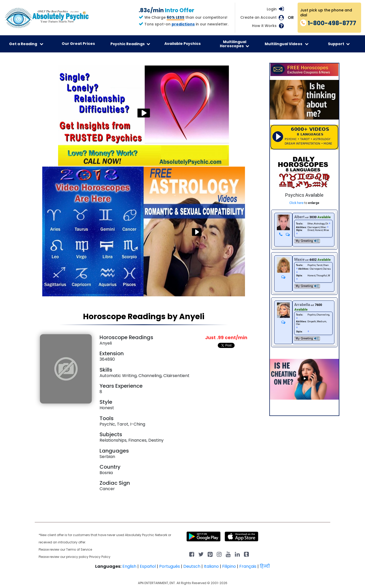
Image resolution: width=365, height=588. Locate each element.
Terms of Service (79, 549)
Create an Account (258, 18)
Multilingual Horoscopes (234, 44)
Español (148, 566)
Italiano (211, 566)
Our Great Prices (78, 44)
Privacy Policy (100, 557)
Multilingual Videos (287, 44)
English (129, 566)
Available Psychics (182, 44)
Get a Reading (26, 44)
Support (339, 44)
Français (248, 566)
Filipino (229, 566)
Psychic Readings (130, 44)
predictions (183, 24)
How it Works (264, 26)
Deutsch (192, 566)
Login (272, 9)
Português (170, 566)
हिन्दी (265, 566)
